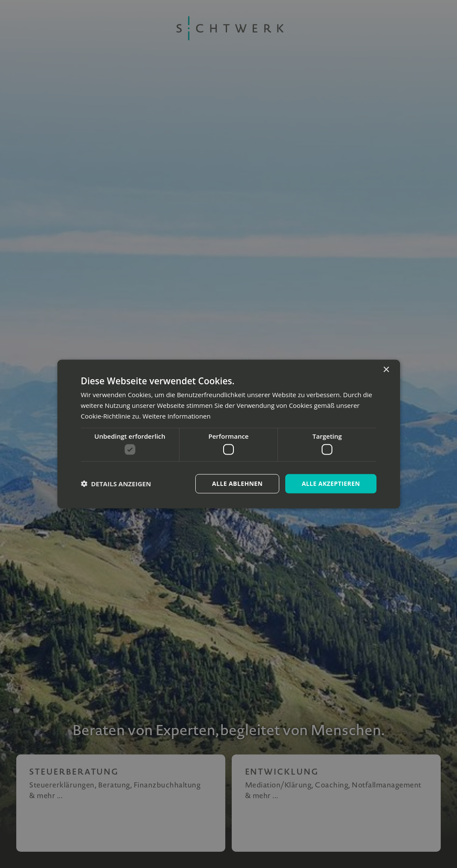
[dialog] (229, 434)
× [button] (386, 370)
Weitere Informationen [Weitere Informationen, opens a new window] (177, 416)
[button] (116, 484)
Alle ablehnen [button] (237, 483)
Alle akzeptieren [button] (331, 483)
